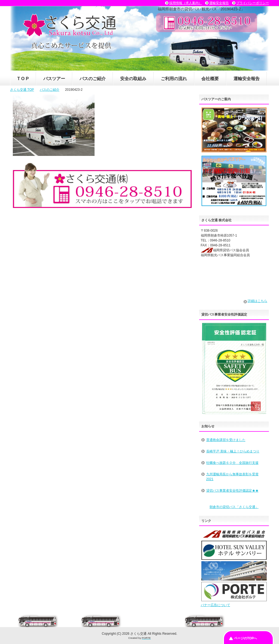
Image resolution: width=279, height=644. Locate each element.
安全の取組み (133, 79)
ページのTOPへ (245, 638)
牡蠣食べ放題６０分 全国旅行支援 (232, 463)
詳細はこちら (257, 301)
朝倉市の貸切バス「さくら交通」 (234, 507)
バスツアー (54, 79)
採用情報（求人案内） (186, 3)
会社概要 (210, 79)
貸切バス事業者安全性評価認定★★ (232, 491)
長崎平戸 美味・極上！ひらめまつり (233, 451)
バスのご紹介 (93, 79)
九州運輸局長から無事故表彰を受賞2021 (232, 477)
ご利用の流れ (174, 79)
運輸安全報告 (247, 79)
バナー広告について (216, 605)
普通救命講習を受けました (226, 440)
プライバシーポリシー (253, 3)
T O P (23, 79)
